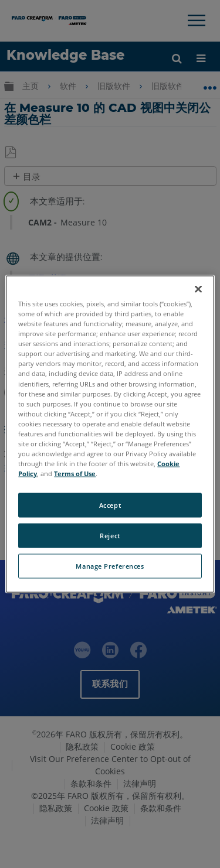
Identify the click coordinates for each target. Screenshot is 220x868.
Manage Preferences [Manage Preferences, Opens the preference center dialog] (110, 566)
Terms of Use (75, 474)
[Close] (198, 289)
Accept (110, 505)
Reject (110, 536)
